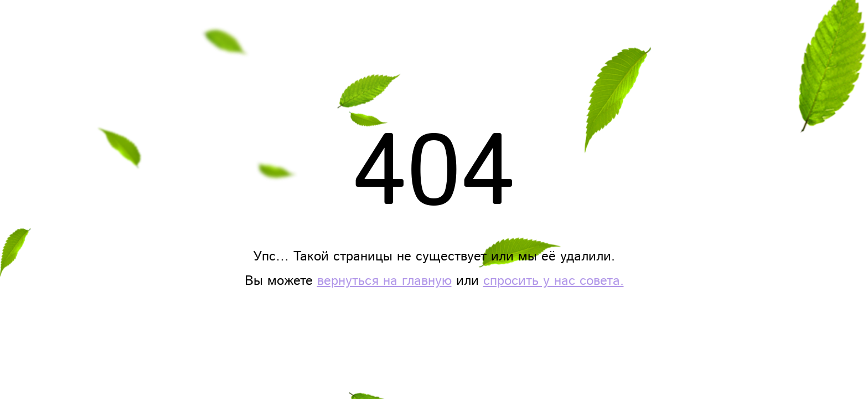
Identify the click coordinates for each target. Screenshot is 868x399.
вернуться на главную (384, 281)
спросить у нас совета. (554, 281)
